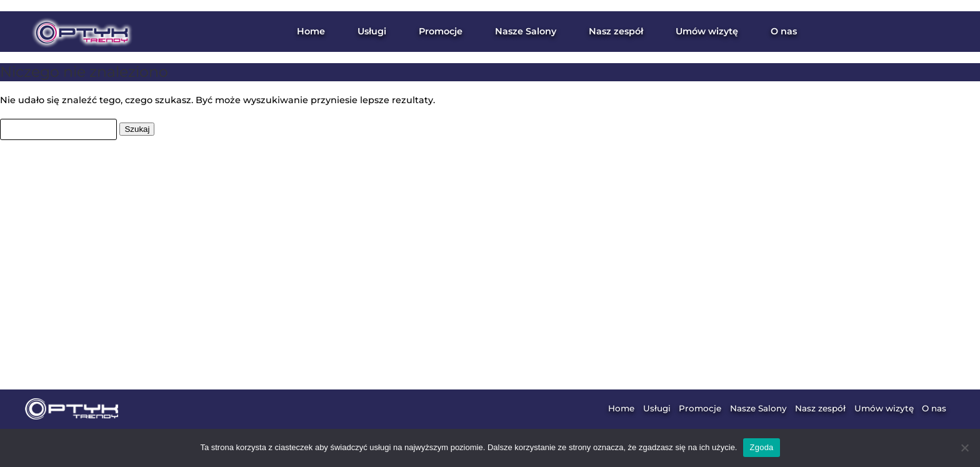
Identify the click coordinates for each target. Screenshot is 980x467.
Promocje (441, 31)
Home (311, 31)
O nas (784, 31)
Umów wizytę (707, 31)
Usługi (657, 408)
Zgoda (761, 447)
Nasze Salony (526, 31)
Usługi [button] (372, 31)
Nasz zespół (616, 31)
